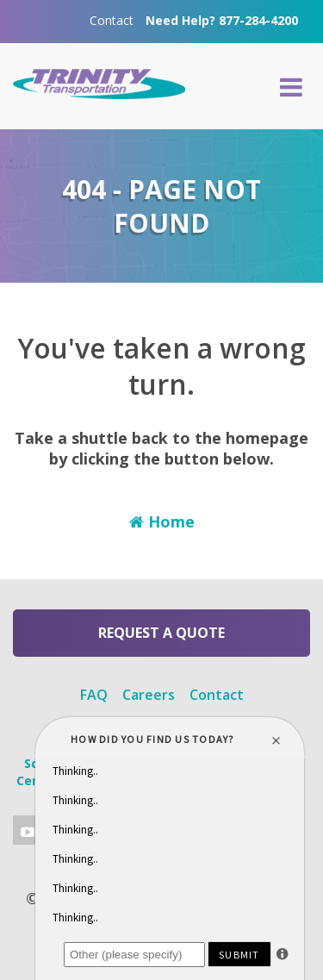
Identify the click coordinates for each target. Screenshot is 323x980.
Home (162, 521)
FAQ (94, 695)
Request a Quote (161, 633)
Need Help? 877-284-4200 (222, 20)
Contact (112, 20)
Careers (149, 695)
